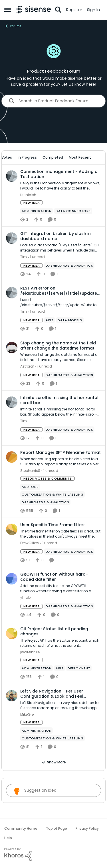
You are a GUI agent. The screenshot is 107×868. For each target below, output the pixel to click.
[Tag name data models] (70, 320)
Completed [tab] (53, 157)
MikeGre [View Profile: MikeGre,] (27, 714)
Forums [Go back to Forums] (13, 26)
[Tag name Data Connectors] (73, 211)
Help (8, 838)
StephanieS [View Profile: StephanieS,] (30, 471)
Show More (53, 762)
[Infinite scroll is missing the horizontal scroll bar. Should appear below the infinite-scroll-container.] (61, 412)
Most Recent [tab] (80, 157)
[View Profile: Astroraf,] (12, 348)
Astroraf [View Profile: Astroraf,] (27, 366)
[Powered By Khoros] (53, 854)
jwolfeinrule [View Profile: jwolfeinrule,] (30, 652)
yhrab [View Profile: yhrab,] (25, 597)
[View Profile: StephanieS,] (12, 457)
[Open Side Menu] (8, 10)
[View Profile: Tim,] (12, 238)
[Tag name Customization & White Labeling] (53, 494)
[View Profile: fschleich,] (12, 176)
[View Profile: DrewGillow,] (12, 529)
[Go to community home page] (34, 10)
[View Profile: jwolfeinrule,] (12, 633)
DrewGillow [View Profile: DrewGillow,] (30, 543)
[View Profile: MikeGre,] (12, 696)
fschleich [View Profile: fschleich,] (28, 195)
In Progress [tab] (27, 157)
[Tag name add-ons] (30, 487)
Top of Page (56, 828)
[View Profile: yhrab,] (12, 579)
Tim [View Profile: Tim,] (24, 257)
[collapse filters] (97, 157)
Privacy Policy (87, 828)
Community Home (21, 828)
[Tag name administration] (37, 211)
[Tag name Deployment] (79, 669)
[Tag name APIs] (50, 320)
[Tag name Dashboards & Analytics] (69, 266)
